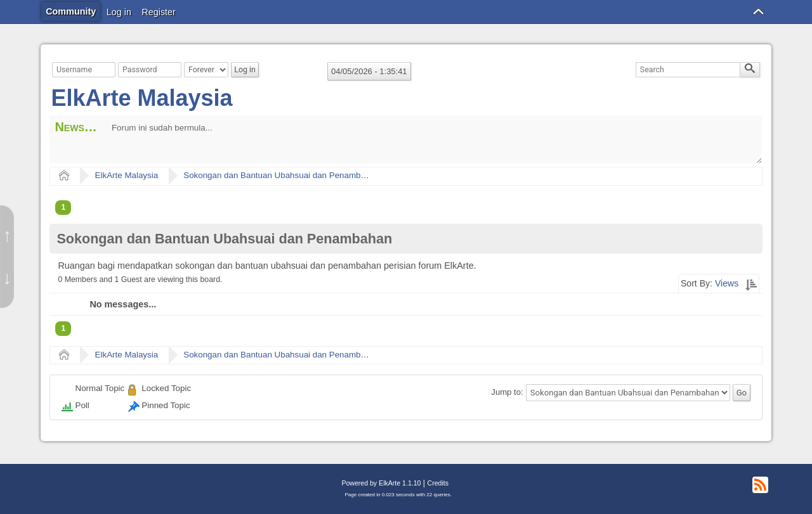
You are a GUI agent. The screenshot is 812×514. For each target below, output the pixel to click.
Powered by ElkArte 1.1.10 (381, 483)
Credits (438, 483)
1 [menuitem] (63, 207)
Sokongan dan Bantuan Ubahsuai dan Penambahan (281, 175)
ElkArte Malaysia (141, 98)
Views (727, 283)
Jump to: (507, 393)
